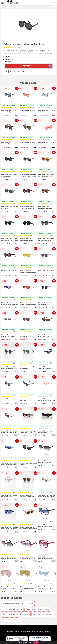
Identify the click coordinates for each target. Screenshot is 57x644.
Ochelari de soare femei (11, 620)
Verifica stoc (37, 66)
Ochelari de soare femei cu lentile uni (38, 609)
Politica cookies (45, 632)
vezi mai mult (48, 53)
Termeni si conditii (13, 632)
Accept (36, 642)
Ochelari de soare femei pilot (13, 609)
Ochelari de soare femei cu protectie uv (16, 614)
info (16, 115)
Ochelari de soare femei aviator (43, 614)
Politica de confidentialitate (29, 632)
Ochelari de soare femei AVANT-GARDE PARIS (18, 604)
